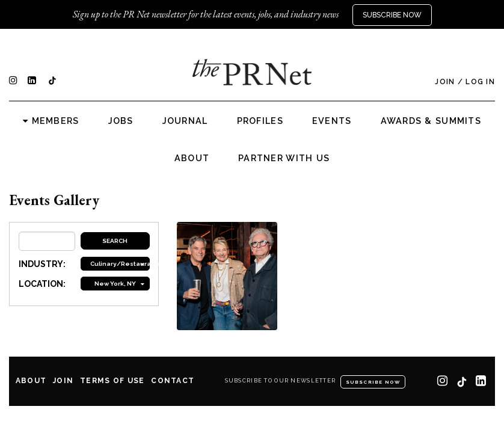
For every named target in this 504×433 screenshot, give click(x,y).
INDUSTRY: (42, 264)
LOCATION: (42, 284)
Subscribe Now (392, 15)
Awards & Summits (431, 121)
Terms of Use (112, 381)
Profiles (260, 121)
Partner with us (284, 158)
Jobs (121, 121)
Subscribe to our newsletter (281, 381)
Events (332, 121)
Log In (480, 82)
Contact (173, 381)
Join (445, 82)
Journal (185, 121)
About (192, 158)
